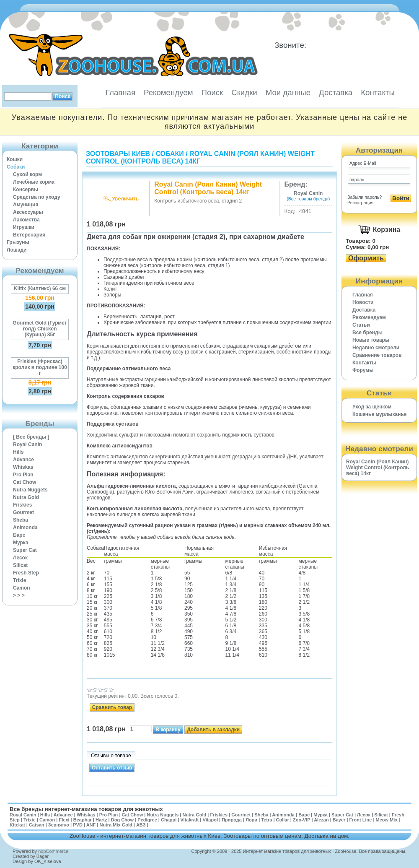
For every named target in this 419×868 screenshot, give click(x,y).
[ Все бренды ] (31, 437)
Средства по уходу (37, 197)
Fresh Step (26, 573)
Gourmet (23, 512)
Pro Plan (23, 475)
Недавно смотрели (376, 348)
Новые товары (371, 340)
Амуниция (26, 205)
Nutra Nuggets (30, 490)
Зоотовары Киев (118, 154)
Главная (120, 92)
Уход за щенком (372, 407)
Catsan (37, 825)
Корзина (387, 230)
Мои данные (288, 92)
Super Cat (25, 550)
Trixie (19, 580)
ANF (91, 825)
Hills (18, 452)
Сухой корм (27, 174)
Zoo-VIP (301, 820)
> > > (19, 595)
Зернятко (59, 825)
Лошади (17, 250)
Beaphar (83, 820)
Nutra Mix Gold (116, 825)
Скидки (244, 92)
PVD (78, 825)
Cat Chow (25, 482)
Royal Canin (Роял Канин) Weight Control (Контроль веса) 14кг (200, 157)
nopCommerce (53, 851)
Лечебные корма (34, 182)
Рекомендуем (168, 92)
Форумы (363, 370)
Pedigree (147, 820)
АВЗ (141, 825)
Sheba (21, 520)
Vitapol (210, 820)
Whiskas (23, 467)
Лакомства (26, 220)
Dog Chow (122, 820)
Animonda (25, 528)
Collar (283, 820)
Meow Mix (387, 820)
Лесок (20, 558)
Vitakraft (189, 820)
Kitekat (17, 825)
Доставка (336, 92)
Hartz (101, 820)
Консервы (26, 190)
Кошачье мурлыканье (380, 414)
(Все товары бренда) (308, 199)
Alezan (321, 820)
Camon (22, 588)
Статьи (361, 325)
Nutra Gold (26, 497)
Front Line (361, 820)
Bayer (339, 820)
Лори (251, 820)
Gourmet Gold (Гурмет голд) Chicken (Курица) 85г (40, 329)
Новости (363, 302)
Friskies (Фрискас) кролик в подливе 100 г (40, 367)
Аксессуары (28, 212)
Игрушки (24, 227)
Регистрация (360, 203)
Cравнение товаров (377, 355)
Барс (19, 535)
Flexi (64, 820)
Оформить (366, 258)
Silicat (20, 565)
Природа (232, 820)
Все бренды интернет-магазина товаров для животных (86, 809)
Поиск (212, 92)
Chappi (169, 820)
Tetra (266, 820)
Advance (23, 460)
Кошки (15, 159)
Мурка (21, 543)
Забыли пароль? (365, 197)
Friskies (22, 505)
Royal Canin (27, 444)
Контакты (378, 92)
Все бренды (367, 333)
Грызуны (18, 242)
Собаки (16, 167)
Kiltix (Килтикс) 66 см (40, 288)
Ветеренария (29, 235)
